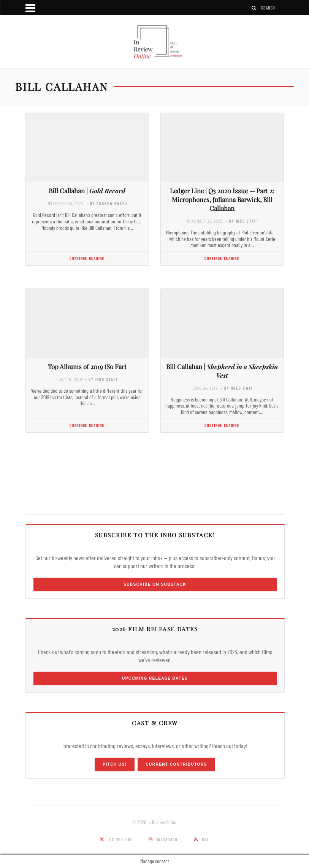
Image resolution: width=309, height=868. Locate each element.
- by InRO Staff (242, 221)
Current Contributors (176, 764)
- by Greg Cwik (237, 388)
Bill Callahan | (87, 191)
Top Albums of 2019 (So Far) (87, 366)
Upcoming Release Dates (155, 678)
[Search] (254, 8)
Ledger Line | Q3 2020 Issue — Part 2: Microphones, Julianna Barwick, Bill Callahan (222, 199)
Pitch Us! (115, 764)
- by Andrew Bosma (107, 203)
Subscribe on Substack (155, 584)
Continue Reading (87, 258)
